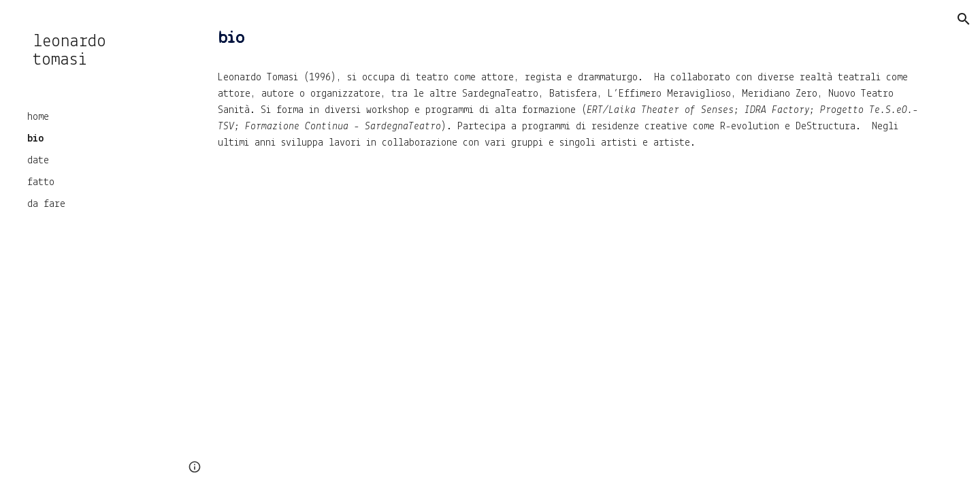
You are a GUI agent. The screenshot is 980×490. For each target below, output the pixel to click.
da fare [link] (46, 204)
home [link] (38, 117)
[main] (575, 38)
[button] (964, 19)
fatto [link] (41, 182)
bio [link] (35, 139)
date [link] (38, 161)
